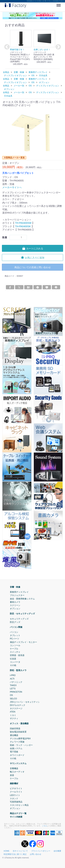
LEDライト (15, 795)
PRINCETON (16, 692)
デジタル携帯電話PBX (20, 739)
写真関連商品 (16, 802)
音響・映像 (15, 587)
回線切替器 (15, 729)
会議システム (16, 748)
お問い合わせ (36, 854)
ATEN (13, 712)
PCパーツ (14, 639)
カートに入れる (33, 248)
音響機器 (14, 768)
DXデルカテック (18, 705)
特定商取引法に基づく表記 (15, 854)
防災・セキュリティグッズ (22, 614)
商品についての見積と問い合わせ (33, 267)
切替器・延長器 (17, 655)
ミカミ (13, 715)
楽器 (12, 775)
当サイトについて (20, 851)
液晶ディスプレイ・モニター (23, 642)
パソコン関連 (16, 627)
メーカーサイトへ (12, 187)
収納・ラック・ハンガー (21, 745)
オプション (15, 609)
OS (11, 695)
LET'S (13, 689)
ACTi (12, 679)
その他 (13, 665)
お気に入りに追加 (33, 257)
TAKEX (13, 685)
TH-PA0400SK (23, 226)
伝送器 (13, 659)
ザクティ (14, 719)
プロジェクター (17, 595)
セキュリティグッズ (19, 619)
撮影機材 (14, 783)
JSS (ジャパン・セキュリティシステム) (28, 702)
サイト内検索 (16, 817)
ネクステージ (16, 709)
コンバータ (15, 662)
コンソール (15, 645)
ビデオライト (16, 789)
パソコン (14, 632)
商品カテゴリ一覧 (18, 814)
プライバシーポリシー (41, 851)
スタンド (14, 799)
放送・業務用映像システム (22, 599)
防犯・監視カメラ (18, 670)
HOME (6, 851)
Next (58, 47)
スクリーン (15, 605)
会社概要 (57, 851)
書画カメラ (15, 602)
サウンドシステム (18, 763)
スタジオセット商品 (19, 805)
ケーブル (14, 649)
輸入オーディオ (17, 772)
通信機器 (14, 735)
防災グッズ (15, 622)
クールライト (16, 792)
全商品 (6, 72)
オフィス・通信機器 (19, 724)
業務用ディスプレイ (19, 592)
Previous (6, 47)
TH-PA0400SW (23, 223)
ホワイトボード (17, 755)
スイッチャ (15, 652)
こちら (45, 826)
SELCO (13, 699)
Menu (59, 4)
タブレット (15, 635)
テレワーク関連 (17, 742)
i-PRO (13, 675)
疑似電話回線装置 (18, 732)
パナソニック (16, 682)
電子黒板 (14, 752)
